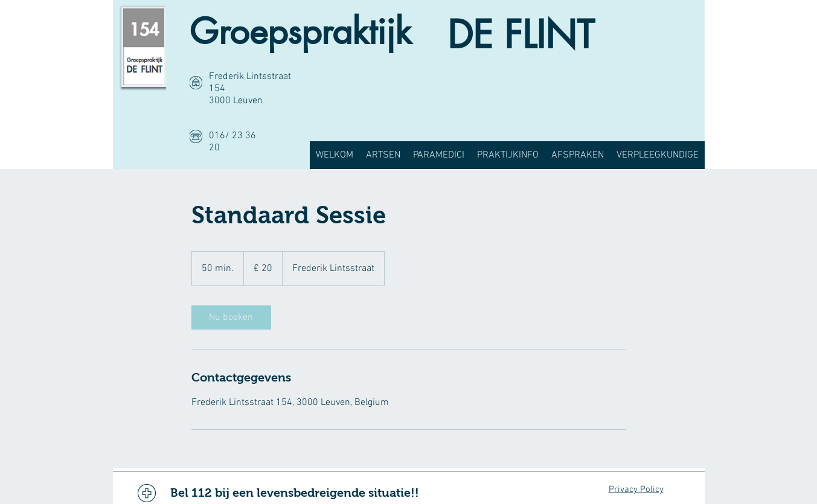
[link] (231, 317)
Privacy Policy (636, 490)
